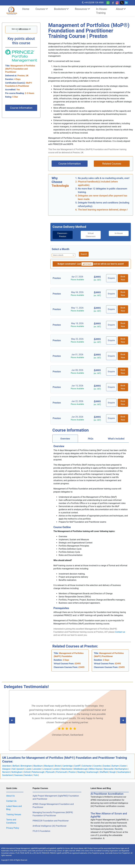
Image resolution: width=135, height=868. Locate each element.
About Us (10, 796)
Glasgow (6, 769)
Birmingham (26, 766)
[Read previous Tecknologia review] (117, 720)
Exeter (123, 766)
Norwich (6, 772)
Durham (115, 766)
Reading (81, 772)
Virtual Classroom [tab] (91, 235)
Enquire (112, 278)
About (121, 9)
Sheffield (104, 772)
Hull (14, 769)
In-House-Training (102, 11)
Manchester (67, 769)
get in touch (87, 264)
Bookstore (61, 9)
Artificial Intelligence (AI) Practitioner (50, 826)
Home (26, 9)
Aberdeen (7, 766)
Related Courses (112, 164)
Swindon (28, 775)
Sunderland (7, 775)
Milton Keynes (96, 769)
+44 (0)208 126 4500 (93, 2)
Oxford (27, 772)
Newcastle (109, 769)
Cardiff (77, 766)
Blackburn (38, 766)
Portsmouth (62, 772)
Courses (42, 9)
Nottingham (17, 772)
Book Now (123, 278)
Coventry (97, 766)
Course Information (21, 108)
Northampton (121, 769)
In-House (120, 233)
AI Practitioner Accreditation (107, 794)
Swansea (18, 775)
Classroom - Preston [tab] (62, 235)
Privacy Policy (13, 828)
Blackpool (49, 766)
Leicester (37, 769)
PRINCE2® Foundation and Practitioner (51, 821)
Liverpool (47, 769)
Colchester (87, 766)
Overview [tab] (65, 439)
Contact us (120, 632)
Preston (72, 772)
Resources (82, 9)
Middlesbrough (81, 769)
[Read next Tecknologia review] (18, 720)
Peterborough (38, 772)
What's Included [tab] (116, 439)
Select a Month (60, 249)
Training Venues (14, 815)
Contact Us (11, 801)
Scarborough (92, 772)
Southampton (124, 772)
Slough (113, 772)
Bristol (58, 766)
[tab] (61, 235)
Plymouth (50, 772)
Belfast (16, 766)
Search (84, 254)
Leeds (28, 769)
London (56, 769)
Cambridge (67, 766)
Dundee (107, 766)
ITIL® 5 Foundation (41, 831)
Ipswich (21, 769)
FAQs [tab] (91, 439)
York (36, 775)
